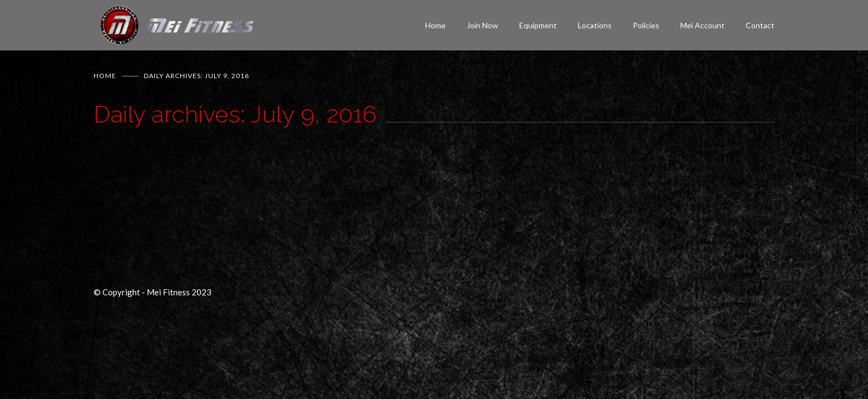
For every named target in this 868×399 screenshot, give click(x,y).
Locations (595, 25)
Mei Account (702, 25)
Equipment (538, 25)
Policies (646, 25)
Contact (760, 25)
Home (435, 25)
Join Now (482, 25)
